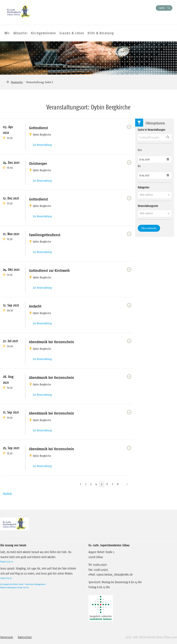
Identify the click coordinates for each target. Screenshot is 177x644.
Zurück (7, 493)
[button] (155, 195)
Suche (162, 8)
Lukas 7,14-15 (6, 578)
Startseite (17, 82)
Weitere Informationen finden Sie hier (15, 587)
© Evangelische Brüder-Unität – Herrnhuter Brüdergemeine (23, 584)
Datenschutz (25, 637)
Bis (139, 166)
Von (140, 150)
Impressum (7, 637)
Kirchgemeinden (44, 33)
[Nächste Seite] (127, 484)
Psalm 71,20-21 (7, 562)
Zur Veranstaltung (42, 145)
